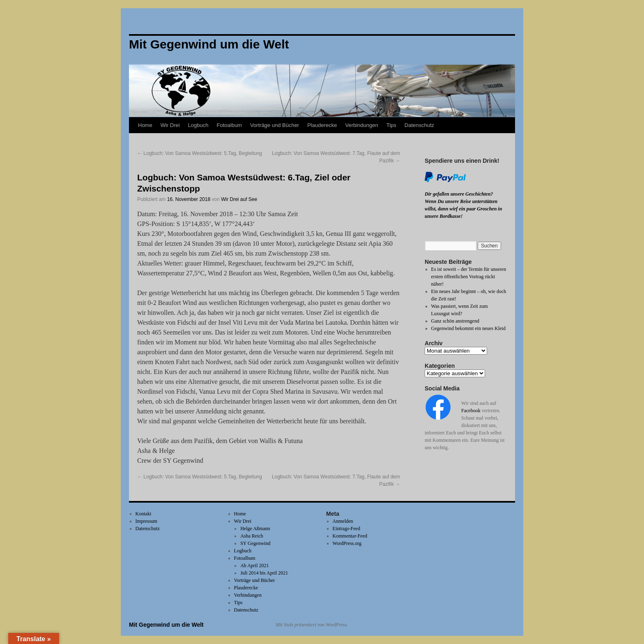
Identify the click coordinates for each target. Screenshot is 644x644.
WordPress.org (347, 543)
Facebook (471, 411)
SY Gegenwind (255, 543)
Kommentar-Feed (350, 536)
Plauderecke (322, 125)
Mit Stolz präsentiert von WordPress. (312, 625)
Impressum (146, 521)
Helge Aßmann (255, 529)
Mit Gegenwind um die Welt (166, 625)
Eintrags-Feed (346, 529)
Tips (391, 125)
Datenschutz (419, 125)
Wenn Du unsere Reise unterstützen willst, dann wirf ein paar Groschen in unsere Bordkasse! (463, 209)
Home (145, 125)
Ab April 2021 (254, 566)
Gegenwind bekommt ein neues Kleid (468, 328)
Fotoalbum (229, 125)
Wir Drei (170, 125)
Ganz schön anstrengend (455, 321)
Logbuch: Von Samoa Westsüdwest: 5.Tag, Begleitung (200, 153)
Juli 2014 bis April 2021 (264, 573)
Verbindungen (361, 125)
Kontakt (144, 514)
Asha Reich (252, 536)
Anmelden (343, 521)
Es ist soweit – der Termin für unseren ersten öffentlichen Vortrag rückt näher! (469, 277)
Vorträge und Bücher (275, 125)
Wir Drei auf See (239, 199)
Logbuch (198, 125)
